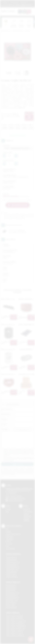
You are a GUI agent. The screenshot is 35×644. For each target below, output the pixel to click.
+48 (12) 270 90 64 (16, 496)
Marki (31, 2)
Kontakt (8, 509)
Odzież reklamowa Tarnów (14, 633)
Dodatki (27, 31)
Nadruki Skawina (11, 603)
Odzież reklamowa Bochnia (14, 618)
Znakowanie (24, 2)
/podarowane (19, 501)
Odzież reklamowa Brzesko (15, 616)
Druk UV (8, 541)
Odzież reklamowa (18, 31)
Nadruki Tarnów (11, 605)
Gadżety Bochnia (11, 557)
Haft (7, 546)
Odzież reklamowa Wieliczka (15, 636)
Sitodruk (8, 532)
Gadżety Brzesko (11, 560)
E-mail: (4, 424)
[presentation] (34, 22)
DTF (7, 529)
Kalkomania (9, 537)
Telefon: (4, 419)
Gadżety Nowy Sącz (12, 570)
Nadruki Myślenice (12, 595)
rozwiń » (12, 461)
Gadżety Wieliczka (12, 577)
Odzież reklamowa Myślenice (15, 623)
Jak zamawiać (14, 2)
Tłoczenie (9, 544)
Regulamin (5, 2)
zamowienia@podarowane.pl (24, 5)
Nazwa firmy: (6, 414)
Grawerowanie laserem (13, 534)
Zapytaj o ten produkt (18, 136)
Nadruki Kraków (11, 590)
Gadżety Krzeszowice (13, 562)
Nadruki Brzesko (11, 588)
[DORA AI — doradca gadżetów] (31, 639)
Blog (7, 512)
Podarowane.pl (6, 31)
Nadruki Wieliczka (11, 607)
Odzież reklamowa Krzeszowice (16, 621)
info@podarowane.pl (19, 498)
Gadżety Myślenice (12, 565)
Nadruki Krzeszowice (13, 593)
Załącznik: (5, 429)
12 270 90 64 (8, 5)
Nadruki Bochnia (11, 586)
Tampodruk (10, 539)
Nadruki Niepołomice (12, 598)
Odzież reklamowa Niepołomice (16, 626)
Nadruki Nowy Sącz (12, 600)
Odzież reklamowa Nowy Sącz (16, 628)
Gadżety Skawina (11, 572)
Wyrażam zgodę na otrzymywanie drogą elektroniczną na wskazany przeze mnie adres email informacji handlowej (18, 459)
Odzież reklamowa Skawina (15, 631)
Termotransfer (10, 549)
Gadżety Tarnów (11, 574)
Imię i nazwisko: (7, 409)
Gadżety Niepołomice (13, 567)
